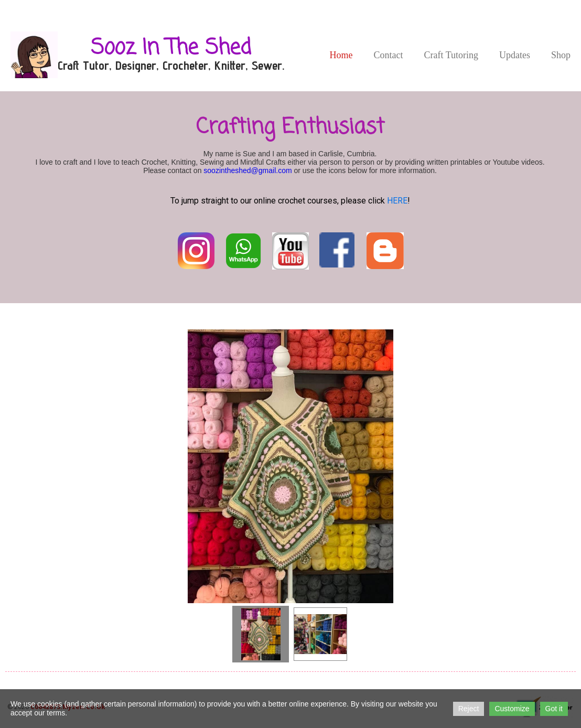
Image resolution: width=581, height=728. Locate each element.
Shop (561, 55)
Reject (469, 709)
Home (341, 55)
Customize (512, 709)
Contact (388, 55)
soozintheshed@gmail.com (248, 170)
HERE (397, 201)
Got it (554, 709)
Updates (515, 55)
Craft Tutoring (451, 55)
